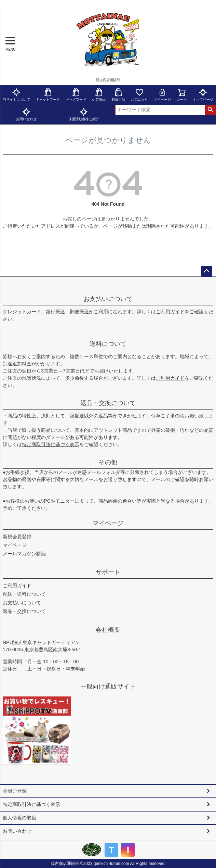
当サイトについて (16, 95)
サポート (108, 572)
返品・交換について (108, 403)
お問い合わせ (26, 114)
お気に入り (139, 95)
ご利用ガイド (170, 312)
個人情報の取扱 (19, 818)
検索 (210, 110)
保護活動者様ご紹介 (84, 114)
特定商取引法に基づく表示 (51, 444)
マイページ (162, 95)
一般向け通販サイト (108, 687)
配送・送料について (24, 594)
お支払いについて (108, 299)
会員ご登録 (15, 791)
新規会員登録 (17, 537)
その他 (108, 462)
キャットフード (48, 95)
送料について (108, 344)
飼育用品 (118, 95)
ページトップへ (206, 271)
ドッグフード (76, 95)
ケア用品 (99, 95)
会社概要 (108, 630)
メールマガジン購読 (24, 554)
